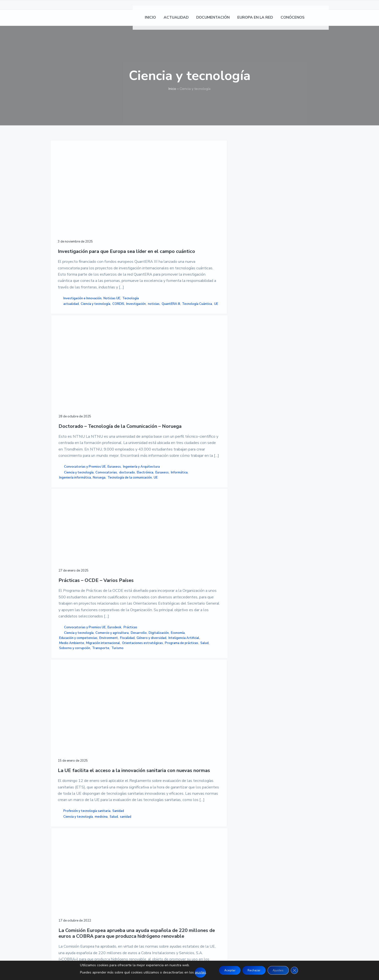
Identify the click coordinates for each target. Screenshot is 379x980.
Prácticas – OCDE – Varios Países (214, 197)
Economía (200, 382)
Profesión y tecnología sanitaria (75, 675)
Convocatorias (136, 386)
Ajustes (283, 970)
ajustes (192, 972)
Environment (202, 392)
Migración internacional (210, 413)
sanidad (89, 693)
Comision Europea (139, 691)
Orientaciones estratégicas (213, 418)
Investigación (68, 393)
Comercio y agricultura (209, 372)
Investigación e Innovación (82, 372)
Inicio (172, 89)
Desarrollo (201, 377)
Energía (159, 691)
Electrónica (134, 391)
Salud (233, 423)
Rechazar (254, 970)
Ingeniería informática (142, 401)
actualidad (71, 383)
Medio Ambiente (205, 408)
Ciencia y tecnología (73, 388)
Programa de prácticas (210, 423)
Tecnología (85, 377)
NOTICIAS (154, 846)
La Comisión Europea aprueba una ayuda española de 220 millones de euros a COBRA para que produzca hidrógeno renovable (149, 522)
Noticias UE (67, 377)
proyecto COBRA (139, 701)
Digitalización (221, 377)
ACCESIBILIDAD (255, 858)
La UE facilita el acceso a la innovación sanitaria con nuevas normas (80, 516)
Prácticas (217, 361)
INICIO (151, 841)
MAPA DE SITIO (254, 864)
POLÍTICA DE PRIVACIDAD (264, 846)
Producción (152, 680)
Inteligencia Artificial (208, 402)
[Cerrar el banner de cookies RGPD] (302, 970)
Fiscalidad (221, 392)
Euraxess (134, 370)
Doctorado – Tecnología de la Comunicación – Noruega (144, 207)
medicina (65, 693)
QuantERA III (68, 398)
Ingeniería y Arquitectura (144, 375)
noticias (86, 393)
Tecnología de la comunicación (149, 407)
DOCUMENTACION (162, 852)
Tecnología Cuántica (73, 403)
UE (92, 403)
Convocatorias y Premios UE (151, 365)
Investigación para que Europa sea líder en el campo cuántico (81, 207)
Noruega (166, 401)
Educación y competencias (212, 387)
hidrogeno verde (138, 696)
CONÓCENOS (157, 864)
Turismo (218, 433)
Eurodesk (201, 361)
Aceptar (224, 970)
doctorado (157, 386)
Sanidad (66, 682)
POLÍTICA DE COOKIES (260, 852)
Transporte (201, 433)
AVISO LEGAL (252, 841)
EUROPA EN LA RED (163, 858)
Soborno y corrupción (208, 428)
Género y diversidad (208, 397)
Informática (134, 396)
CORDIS (96, 388)
